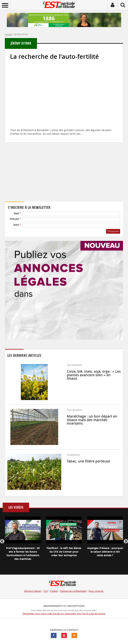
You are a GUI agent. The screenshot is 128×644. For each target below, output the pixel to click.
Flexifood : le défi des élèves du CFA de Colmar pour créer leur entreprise (64, 552)
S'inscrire (113, 231)
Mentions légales (33, 591)
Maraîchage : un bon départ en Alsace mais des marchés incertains (92, 420)
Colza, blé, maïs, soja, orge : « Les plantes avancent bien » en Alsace (94, 375)
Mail (17, 213)
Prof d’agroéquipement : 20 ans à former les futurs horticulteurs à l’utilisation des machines (23, 553)
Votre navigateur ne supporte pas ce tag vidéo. (37, 177)
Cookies (54, 591)
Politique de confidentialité (73, 591)
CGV (46, 591)
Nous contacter (96, 591)
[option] (23, 542)
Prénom (15, 219)
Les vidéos (16, 507)
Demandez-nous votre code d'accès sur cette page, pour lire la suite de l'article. (64, 614)
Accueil (9, 34)
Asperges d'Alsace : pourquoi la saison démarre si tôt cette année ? (105, 552)
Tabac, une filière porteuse (88, 461)
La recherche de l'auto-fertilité (54, 57)
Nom (17, 225)
